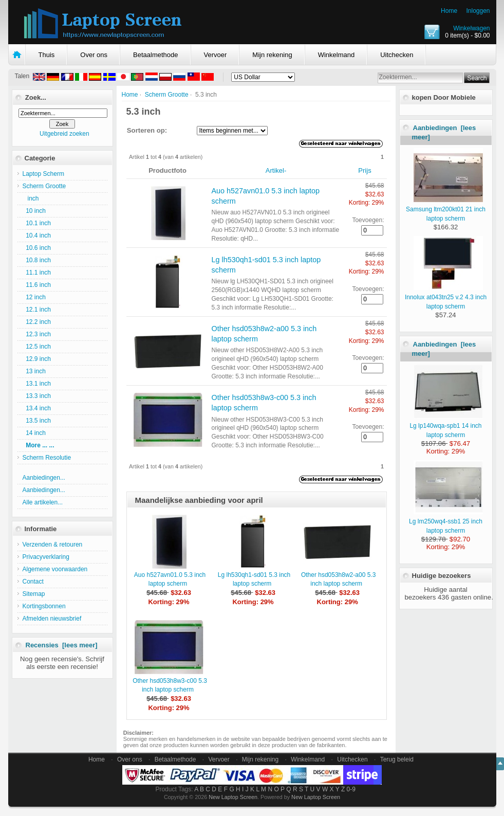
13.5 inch (37, 421)
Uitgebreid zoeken (64, 134)
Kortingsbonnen (44, 606)
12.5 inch (37, 347)
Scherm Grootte (167, 95)
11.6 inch (37, 285)
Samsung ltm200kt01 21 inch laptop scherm (446, 209)
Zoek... (36, 97)
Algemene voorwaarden (55, 569)
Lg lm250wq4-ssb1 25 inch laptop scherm (446, 521)
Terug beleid (397, 759)
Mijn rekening (272, 55)
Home (449, 11)
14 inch (34, 433)
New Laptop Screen (233, 797)
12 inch (34, 297)
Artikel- (276, 170)
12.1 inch (37, 310)
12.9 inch (37, 359)
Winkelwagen (471, 28)
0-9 (351, 789)
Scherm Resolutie (47, 458)
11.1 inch (37, 273)
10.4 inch (37, 235)
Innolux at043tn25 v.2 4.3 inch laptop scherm (446, 297)
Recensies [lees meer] (62, 645)
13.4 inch (37, 408)
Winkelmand (337, 55)
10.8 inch (37, 260)
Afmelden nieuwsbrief (52, 619)
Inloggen (478, 11)
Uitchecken (397, 55)
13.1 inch (37, 384)
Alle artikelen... (43, 502)
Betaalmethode (155, 55)
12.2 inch (37, 322)
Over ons (94, 55)
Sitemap (34, 594)
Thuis (47, 55)
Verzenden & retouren (53, 545)
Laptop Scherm (43, 174)
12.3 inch (37, 334)
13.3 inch (37, 396)
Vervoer (216, 55)
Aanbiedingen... (44, 478)
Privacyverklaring (46, 557)
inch (31, 198)
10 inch (34, 211)
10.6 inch (37, 248)
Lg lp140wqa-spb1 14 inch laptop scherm (446, 426)
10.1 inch (37, 223)
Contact (33, 582)
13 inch (34, 371)
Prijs (365, 170)
